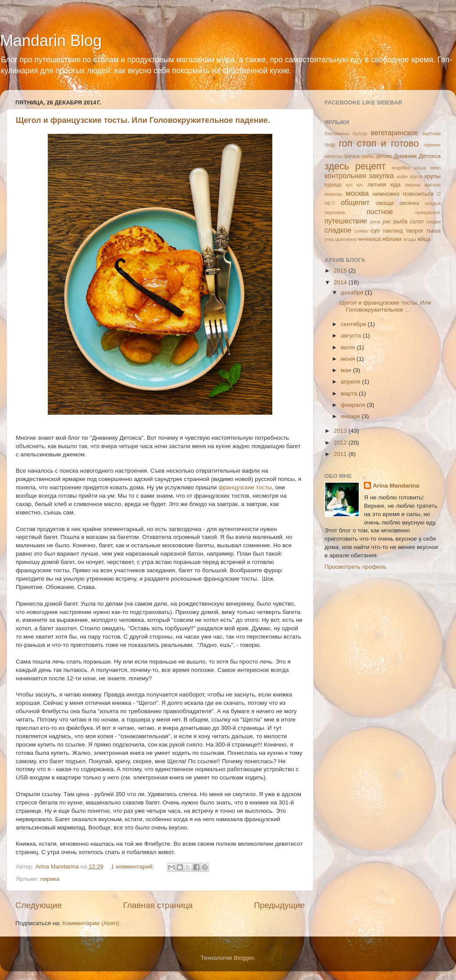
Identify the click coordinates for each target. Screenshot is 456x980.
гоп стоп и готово (379, 143)
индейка (401, 168)
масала (433, 185)
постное (380, 212)
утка (329, 239)
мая (347, 370)
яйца (424, 239)
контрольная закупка (359, 176)
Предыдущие (279, 905)
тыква (433, 231)
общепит (355, 202)
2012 (341, 443)
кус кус (354, 185)
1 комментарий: (133, 867)
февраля (354, 405)
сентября (354, 324)
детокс (384, 156)
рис (387, 222)
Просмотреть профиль (356, 567)
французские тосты (245, 487)
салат (417, 222)
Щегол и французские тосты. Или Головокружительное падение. (143, 120)
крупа (416, 176)
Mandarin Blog (51, 41)
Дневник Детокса (417, 156)
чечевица (369, 239)
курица (333, 185)
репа (375, 222)
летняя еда (384, 185)
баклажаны (337, 133)
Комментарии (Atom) (91, 923)
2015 (341, 271)
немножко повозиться (403, 194)
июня (349, 359)
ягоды (409, 239)
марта (350, 393)
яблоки (392, 239)
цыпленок (346, 239)
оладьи (433, 203)
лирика (50, 879)
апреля (351, 382)
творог (415, 231)
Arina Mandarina (396, 486)
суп (375, 231)
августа (352, 336)
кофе (403, 176)
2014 (341, 282)
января (351, 416)
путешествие (346, 221)
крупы (433, 176)
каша (420, 168)
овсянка (409, 203)
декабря (353, 293)
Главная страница (158, 905)
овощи (385, 203)
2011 (341, 454)
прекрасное (428, 212)
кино (436, 168)
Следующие (39, 905)
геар (330, 145)
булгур (360, 133)
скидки (433, 222)
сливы (361, 231)
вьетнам (432, 133)
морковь (334, 194)
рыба (400, 221)
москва (358, 193)
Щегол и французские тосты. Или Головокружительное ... (385, 306)
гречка (351, 156)
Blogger (244, 958)
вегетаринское (395, 133)
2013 (341, 431)
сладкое (338, 230)
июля (349, 347)
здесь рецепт (355, 166)
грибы (368, 156)
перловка (335, 212)
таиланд (393, 231)
